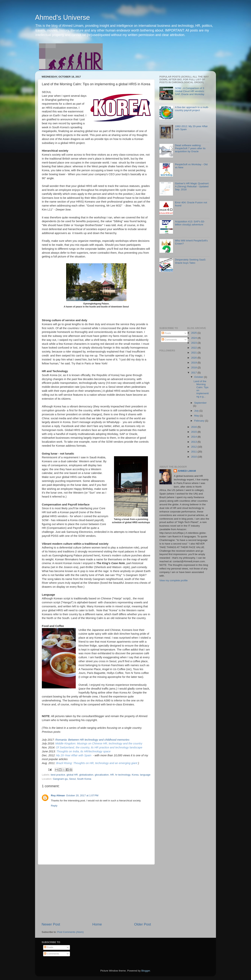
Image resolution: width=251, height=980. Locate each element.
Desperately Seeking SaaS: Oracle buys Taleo (190, 261)
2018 (194, 367)
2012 (194, 447)
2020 (194, 358)
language (145, 775)
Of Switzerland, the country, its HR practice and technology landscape (99, 747)
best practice (58, 775)
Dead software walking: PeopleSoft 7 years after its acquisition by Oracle (190, 148)
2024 (194, 338)
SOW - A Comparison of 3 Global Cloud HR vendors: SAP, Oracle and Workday (190, 91)
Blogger (146, 971)
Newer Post (51, 924)
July (197, 411)
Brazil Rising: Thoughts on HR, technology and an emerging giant (97, 763)
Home (97, 924)
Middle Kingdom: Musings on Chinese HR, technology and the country (99, 743)
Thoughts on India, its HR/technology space (84, 751)
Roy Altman (58, 795)
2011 (194, 452)
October (199, 377)
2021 (194, 353)
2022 (194, 348)
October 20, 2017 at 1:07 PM (82, 795)
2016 (194, 427)
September (200, 403)
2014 (194, 437)
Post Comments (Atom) (70, 932)
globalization (86, 775)
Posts (166, 333)
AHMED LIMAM (187, 471)
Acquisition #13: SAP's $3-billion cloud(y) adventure (190, 223)
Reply (54, 806)
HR (112, 775)
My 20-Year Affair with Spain (74, 755)
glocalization (102, 775)
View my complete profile (174, 580)
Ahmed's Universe (62, 17)
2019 (194, 363)
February (200, 421)
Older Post (143, 924)
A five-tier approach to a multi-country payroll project (192, 109)
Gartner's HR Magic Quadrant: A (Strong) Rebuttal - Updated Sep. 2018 (192, 186)
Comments (169, 340)
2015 (194, 432)
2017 (194, 373)
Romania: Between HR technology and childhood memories (92, 740)
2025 (194, 333)
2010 (194, 457)
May (197, 416)
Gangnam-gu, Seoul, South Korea (72, 779)
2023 (194, 343)
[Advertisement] (96, 893)
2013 (194, 442)
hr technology (123, 775)
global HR (72, 775)
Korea (135, 775)
